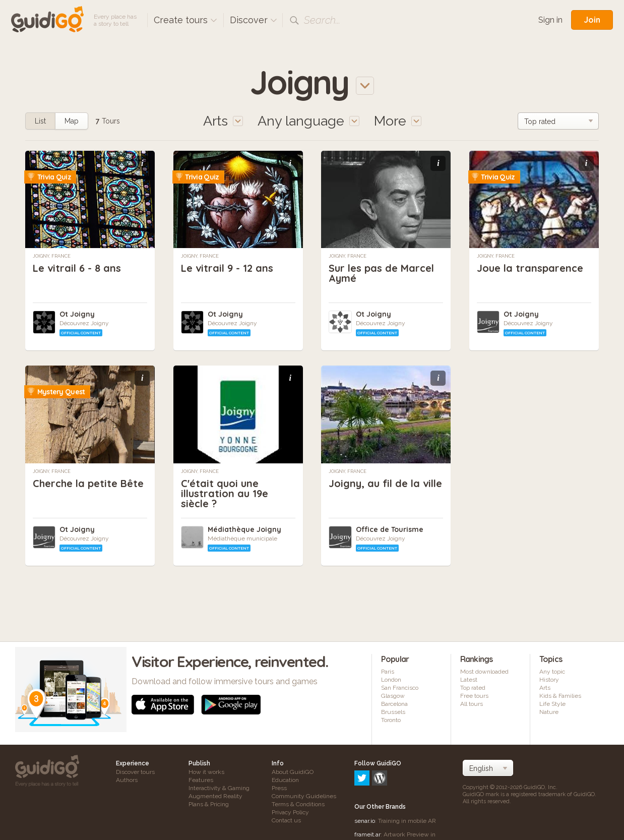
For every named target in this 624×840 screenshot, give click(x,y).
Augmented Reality (215, 796)
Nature (549, 712)
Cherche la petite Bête (88, 483)
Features (201, 780)
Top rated (473, 688)
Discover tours (135, 772)
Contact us (286, 820)
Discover (254, 20)
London (391, 680)
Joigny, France (52, 256)
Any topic (552, 672)
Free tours (474, 696)
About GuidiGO (293, 772)
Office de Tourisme (390, 529)
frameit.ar (367, 791)
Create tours (185, 20)
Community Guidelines (304, 796)
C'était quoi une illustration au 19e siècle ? (225, 493)
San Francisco (400, 688)
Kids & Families (560, 696)
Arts (545, 688)
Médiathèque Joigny (244, 529)
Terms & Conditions (298, 804)
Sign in (550, 20)
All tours (472, 704)
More (398, 121)
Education (285, 780)
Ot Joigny (77, 314)
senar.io (365, 777)
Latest (469, 680)
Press (279, 788)
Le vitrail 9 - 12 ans (227, 268)
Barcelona (394, 704)
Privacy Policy (290, 812)
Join (592, 20)
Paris (388, 672)
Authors (127, 780)
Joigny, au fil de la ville (385, 483)
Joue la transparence (530, 268)
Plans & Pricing (209, 804)
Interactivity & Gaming (219, 788)
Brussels (393, 712)
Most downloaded (484, 672)
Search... (322, 20)
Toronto (391, 720)
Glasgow (393, 696)
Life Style (552, 704)
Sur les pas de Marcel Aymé (381, 273)
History (549, 680)
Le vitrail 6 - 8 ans (77, 268)
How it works (206, 772)
